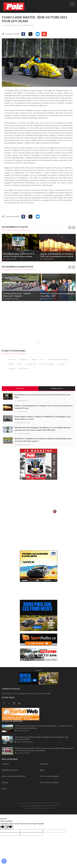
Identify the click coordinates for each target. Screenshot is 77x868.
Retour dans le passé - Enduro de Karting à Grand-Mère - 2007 (57, 295)
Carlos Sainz (12, 360)
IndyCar (19, 364)
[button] (4, 861)
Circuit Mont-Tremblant (47, 364)
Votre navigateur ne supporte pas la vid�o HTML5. (39, 499)
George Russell (30, 364)
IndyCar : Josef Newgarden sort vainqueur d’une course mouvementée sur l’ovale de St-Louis (57, 257)
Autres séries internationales (14, 777)
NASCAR (34, 360)
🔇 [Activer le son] (54, 512)
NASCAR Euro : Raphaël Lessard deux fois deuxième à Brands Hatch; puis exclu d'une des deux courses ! (43, 440)
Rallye (42, 770)
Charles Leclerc (24, 369)
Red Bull (11, 364)
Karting (5, 783)
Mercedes (61, 364)
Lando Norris (24, 360)
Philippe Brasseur (29, 25)
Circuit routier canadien (49, 777)
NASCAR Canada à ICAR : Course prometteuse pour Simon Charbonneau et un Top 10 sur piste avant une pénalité (44, 750)
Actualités (20, 389)
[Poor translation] (9, 827)
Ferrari (43, 360)
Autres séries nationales (49, 783)
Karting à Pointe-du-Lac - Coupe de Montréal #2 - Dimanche (17, 295)
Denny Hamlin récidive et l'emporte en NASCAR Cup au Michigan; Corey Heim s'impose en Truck (43, 418)
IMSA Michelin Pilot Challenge (58, 360)
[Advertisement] (39, 323)
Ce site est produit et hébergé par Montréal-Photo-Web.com (39, 806)
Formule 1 (12, 369)
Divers (4, 789)
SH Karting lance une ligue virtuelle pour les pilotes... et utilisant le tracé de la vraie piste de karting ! (44, 727)
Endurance (44, 764)
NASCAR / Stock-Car (10, 770)
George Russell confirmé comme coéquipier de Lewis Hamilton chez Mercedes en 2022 (42, 739)
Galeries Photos (57, 389)
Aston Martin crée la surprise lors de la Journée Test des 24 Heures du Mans (19, 255)
